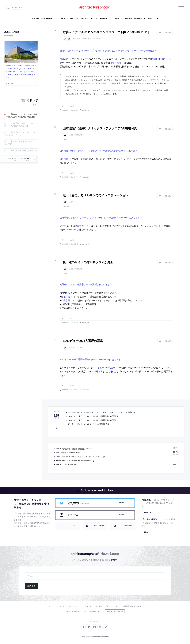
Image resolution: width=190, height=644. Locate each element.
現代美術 (67, 206)
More (146, 512)
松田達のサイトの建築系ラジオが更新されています (85, 284)
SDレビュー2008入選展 (104, 368)
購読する (31, 586)
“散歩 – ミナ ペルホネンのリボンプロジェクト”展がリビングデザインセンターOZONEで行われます (108, 51)
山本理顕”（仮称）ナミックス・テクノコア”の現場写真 (20, 125)
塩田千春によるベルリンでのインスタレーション (20, 134)
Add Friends (99, 526)
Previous (30, 83)
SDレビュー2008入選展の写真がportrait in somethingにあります (90, 360)
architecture (76, 135)
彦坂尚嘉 (66, 297)
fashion (86, 39)
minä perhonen (158, 59)
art (71, 202)
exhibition (96, 39)
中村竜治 (117, 63)
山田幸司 (66, 301)
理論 (65, 273)
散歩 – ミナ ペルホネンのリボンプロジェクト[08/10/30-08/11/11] (21, 116)
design (76, 39)
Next (34, 83)
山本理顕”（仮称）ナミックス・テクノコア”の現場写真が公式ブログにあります (99, 151)
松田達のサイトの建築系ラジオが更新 (88, 262)
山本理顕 (64, 159)
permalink (85, 110)
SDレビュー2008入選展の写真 (24, 151)
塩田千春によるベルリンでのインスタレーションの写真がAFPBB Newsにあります (100, 218)
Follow (122, 503)
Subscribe (128, 526)
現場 (65, 140)
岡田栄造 (64, 59)
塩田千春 (79, 226)
